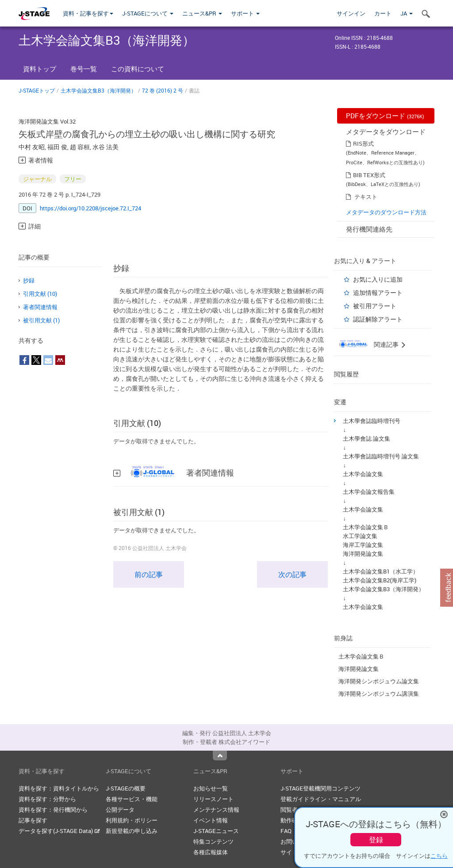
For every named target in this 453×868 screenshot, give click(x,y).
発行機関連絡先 (369, 229)
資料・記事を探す (88, 13)
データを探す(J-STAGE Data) (59, 831)
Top (220, 756)
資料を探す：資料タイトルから (59, 788)
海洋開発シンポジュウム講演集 (379, 694)
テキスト (366, 197)
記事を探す (33, 820)
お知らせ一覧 (211, 788)
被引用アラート (375, 306)
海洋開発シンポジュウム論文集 (379, 681)
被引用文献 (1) (41, 320)
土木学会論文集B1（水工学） (381, 571)
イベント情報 (211, 820)
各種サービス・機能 (132, 799)
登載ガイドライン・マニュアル (321, 799)
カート (383, 13)
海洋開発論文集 (363, 554)
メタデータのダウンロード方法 (386, 212)
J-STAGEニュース (216, 831)
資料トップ (40, 69)
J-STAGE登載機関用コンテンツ (321, 788)
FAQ (286, 831)
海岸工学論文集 (363, 545)
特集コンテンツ (213, 841)
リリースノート (213, 799)
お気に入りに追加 (378, 279)
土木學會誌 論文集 (367, 438)
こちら (439, 856)
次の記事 (292, 574)
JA (407, 13)
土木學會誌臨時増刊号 (372, 421)
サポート (245, 13)
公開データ (120, 810)
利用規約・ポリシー (132, 820)
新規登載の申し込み (132, 831)
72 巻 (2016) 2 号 (163, 90)
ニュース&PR (202, 13)
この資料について (138, 69)
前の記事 (149, 574)
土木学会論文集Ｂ (366, 527)
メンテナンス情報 (216, 810)
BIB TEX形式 (369, 175)
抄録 (29, 280)
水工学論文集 (360, 536)
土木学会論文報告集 (369, 492)
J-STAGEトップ (37, 90)
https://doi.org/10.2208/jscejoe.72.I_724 (90, 208)
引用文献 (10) (40, 294)
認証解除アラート (378, 319)
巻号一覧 (84, 69)
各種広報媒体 (211, 852)
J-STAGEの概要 (126, 788)
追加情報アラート (378, 293)
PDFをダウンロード (385, 116)
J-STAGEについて (148, 13)
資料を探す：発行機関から (53, 810)
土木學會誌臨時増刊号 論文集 (381, 456)
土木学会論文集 (363, 474)
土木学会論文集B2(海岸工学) (380, 580)
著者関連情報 (40, 307)
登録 (376, 840)
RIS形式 (363, 143)
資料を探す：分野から (47, 799)
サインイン (351, 13)
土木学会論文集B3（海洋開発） (98, 90)
